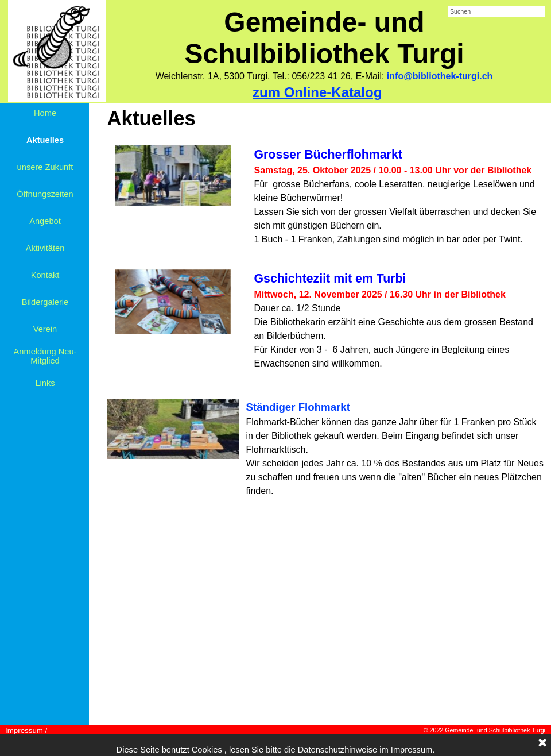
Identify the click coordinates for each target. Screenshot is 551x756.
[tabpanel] (324, 76)
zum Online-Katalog (317, 92)
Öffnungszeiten (45, 194)
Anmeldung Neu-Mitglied (45, 356)
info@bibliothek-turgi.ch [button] (440, 76)
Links (45, 383)
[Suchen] (496, 11)
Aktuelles (45, 140)
